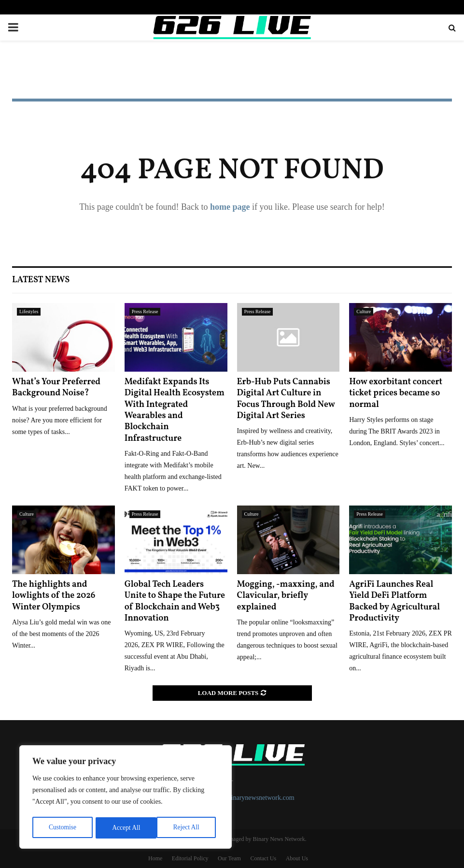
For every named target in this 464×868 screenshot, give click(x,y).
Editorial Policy (190, 858)
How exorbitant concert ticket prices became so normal (396, 393)
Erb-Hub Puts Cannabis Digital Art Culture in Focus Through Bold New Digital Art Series (286, 399)
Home (155, 858)
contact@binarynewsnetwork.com (248, 798)
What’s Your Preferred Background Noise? (56, 388)
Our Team (229, 858)
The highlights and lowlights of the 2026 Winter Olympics (54, 596)
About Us (297, 858)
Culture (364, 311)
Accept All (188, 828)
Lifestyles (29, 311)
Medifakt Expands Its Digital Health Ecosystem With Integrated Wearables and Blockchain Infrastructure (175, 410)
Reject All (125, 828)
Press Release (145, 311)
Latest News (41, 280)
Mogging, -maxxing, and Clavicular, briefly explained (286, 596)
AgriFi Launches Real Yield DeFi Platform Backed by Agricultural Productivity (394, 601)
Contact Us (263, 858)
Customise (62, 828)
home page (230, 207)
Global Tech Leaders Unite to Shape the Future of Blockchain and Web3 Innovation (175, 601)
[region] (126, 798)
